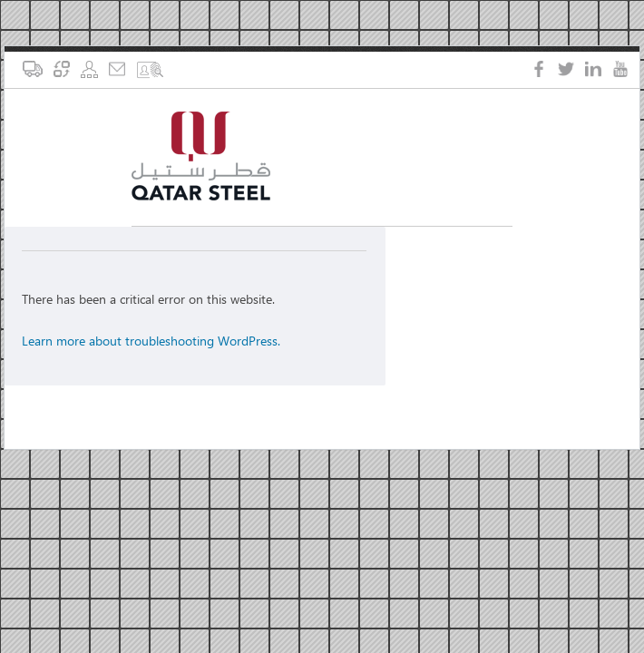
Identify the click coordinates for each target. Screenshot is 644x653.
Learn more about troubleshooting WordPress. (151, 341)
